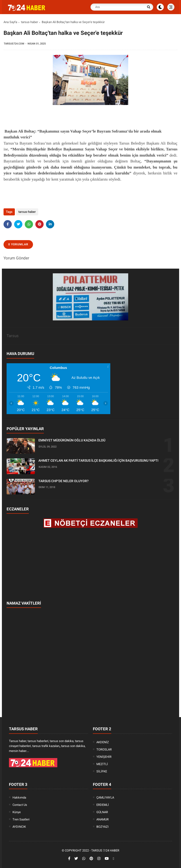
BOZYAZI (103, 827)
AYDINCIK (19, 827)
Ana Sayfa (10, 22)
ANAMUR (103, 819)
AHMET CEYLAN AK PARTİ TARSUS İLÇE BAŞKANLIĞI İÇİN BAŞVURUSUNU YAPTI (98, 460)
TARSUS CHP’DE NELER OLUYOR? (64, 481)
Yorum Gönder (16, 258)
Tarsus (13, 336)
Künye (17, 812)
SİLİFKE (102, 771)
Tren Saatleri (21, 819)
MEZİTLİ (102, 764)
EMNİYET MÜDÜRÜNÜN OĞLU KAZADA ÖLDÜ (72, 440)
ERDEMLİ (103, 805)
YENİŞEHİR (104, 757)
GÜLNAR (102, 812)
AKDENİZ (103, 742)
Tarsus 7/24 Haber (105, 850)
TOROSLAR (104, 749)
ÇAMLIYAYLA (105, 797)
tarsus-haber (29, 22)
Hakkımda (19, 797)
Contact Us (20, 805)
